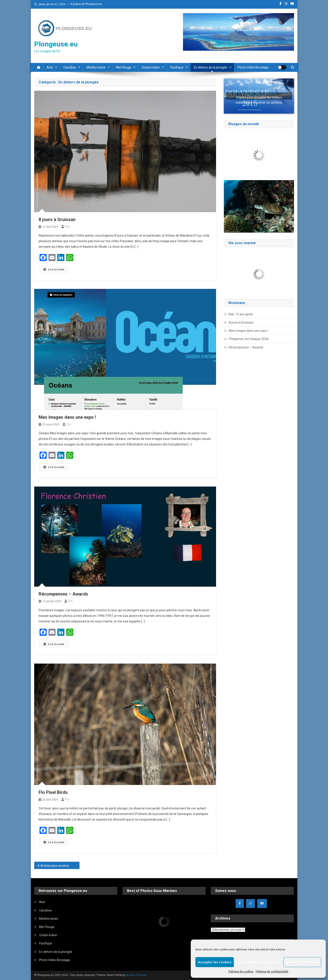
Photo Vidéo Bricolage (253, 67)
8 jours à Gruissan (57, 219)
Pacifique (177, 67)
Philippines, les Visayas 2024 (249, 339)
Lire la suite (54, 269)
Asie (50, 67)
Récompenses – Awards (63, 594)
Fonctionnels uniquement (259, 962)
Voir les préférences (302, 962)
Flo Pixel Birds (53, 792)
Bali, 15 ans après (241, 314)
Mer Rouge (124, 67)
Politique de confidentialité (272, 972)
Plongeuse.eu (56, 44)
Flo (67, 227)
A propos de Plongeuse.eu (86, 4)
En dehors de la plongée (211, 67)
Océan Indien (151, 67)
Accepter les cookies (215, 962)
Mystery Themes (136, 975)
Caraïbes (70, 67)
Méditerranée (96, 67)
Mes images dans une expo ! (67, 417)
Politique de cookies (241, 972)
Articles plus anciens (55, 866)
